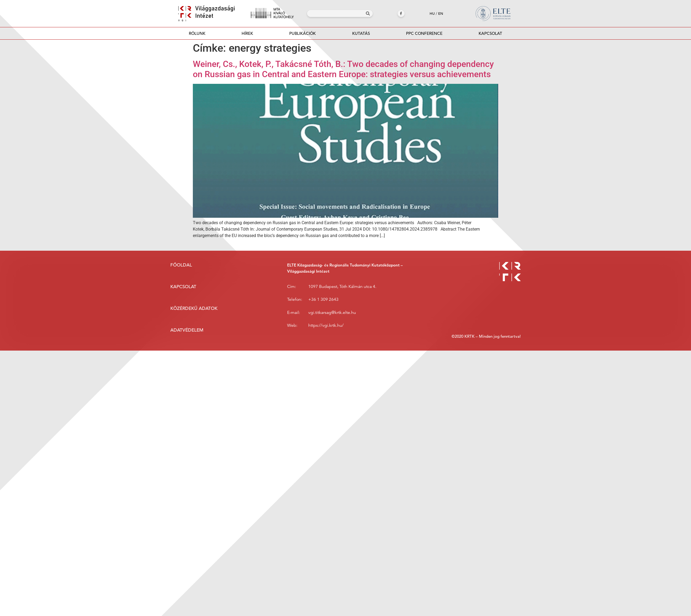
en (441, 14)
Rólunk (197, 33)
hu (432, 14)
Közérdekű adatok (194, 308)
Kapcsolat (490, 33)
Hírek (247, 33)
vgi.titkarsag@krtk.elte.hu (332, 313)
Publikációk (303, 35)
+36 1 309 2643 (323, 299)
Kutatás (361, 33)
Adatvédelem (187, 330)
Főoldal (181, 265)
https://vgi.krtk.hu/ (326, 325)
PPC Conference (424, 33)
